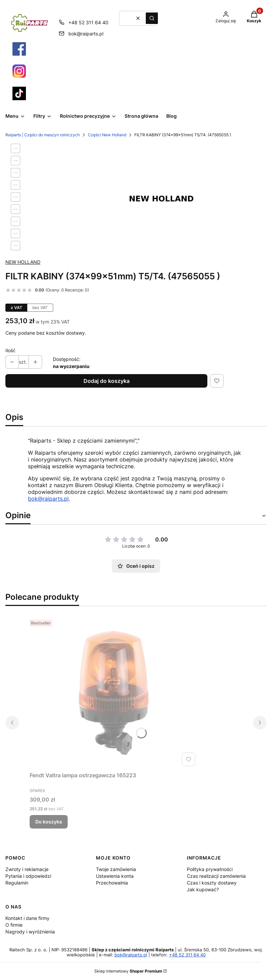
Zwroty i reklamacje (27, 869)
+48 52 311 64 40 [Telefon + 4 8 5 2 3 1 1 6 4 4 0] (88, 22)
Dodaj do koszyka (107, 381)
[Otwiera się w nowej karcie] (19, 49)
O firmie (14, 925)
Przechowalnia (112, 883)
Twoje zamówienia (116, 869)
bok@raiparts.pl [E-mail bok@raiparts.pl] (86, 34)
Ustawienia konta (115, 876)
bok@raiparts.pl (48, 499)
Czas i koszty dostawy (212, 883)
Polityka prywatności (210, 869)
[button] (152, 18)
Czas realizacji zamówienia (216, 876)
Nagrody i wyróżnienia (30, 932)
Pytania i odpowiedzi (28, 876)
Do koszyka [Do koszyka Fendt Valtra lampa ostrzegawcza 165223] (49, 822)
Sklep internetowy (128, 971)
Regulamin (17, 883)
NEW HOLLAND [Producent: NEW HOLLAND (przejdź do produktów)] (23, 262)
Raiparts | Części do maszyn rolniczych (43, 135)
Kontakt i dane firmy (27, 918)
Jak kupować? (203, 889)
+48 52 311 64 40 (187, 955)
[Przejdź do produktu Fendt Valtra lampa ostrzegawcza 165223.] (114, 693)
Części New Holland (107, 135)
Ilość (10, 350)
